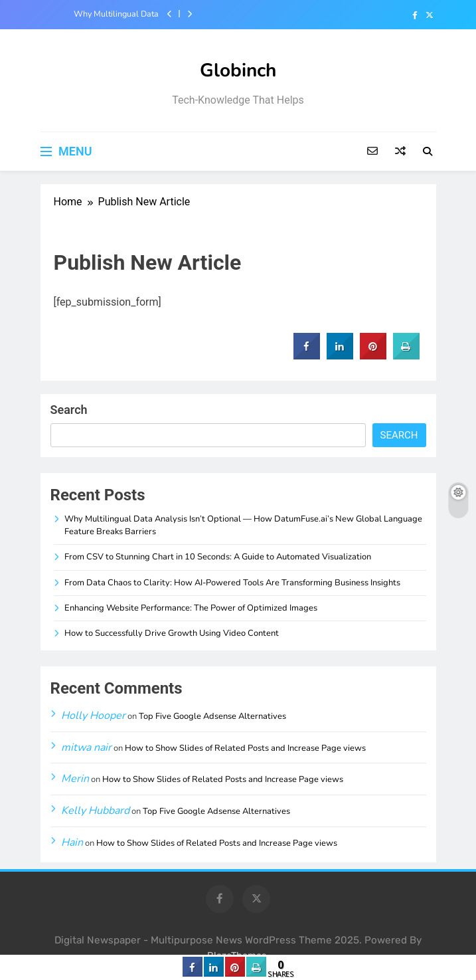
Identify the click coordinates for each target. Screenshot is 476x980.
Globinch (238, 70)
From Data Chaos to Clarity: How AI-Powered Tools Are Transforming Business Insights (232, 583)
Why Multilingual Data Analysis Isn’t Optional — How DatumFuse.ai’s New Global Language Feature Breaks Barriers (110, 14)
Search (69, 410)
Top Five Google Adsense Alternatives (212, 716)
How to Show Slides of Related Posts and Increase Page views (245, 748)
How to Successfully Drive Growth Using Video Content (172, 633)
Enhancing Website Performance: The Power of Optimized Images (191, 608)
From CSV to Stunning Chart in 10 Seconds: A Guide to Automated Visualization (218, 557)
